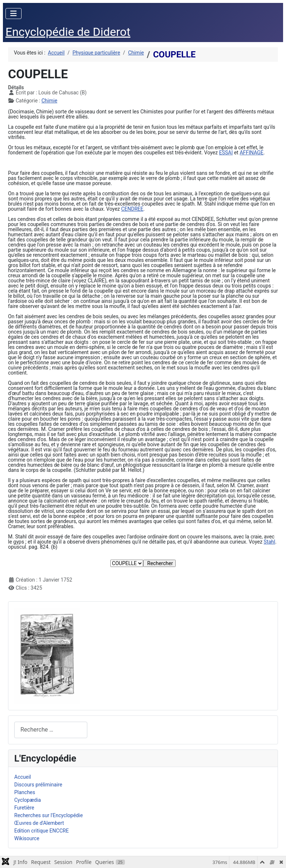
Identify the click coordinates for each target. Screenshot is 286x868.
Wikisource (27, 838)
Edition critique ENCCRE (41, 831)
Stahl (270, 542)
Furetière (24, 808)
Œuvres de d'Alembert (39, 823)
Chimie (49, 101)
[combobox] (51, 730)
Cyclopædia (28, 800)
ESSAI (226, 153)
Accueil (23, 777)
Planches (25, 792)
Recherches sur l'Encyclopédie (49, 815)
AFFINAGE (251, 153)
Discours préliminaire (38, 785)
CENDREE (132, 209)
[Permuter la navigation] (14, 14)
